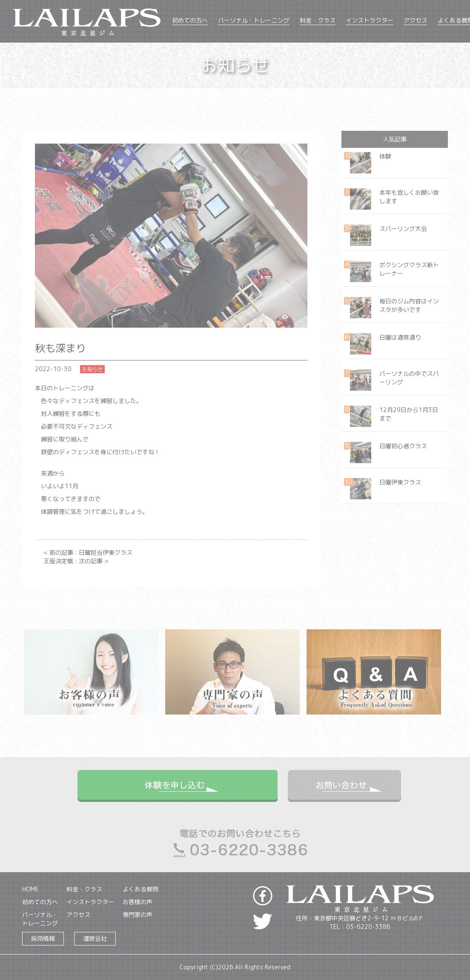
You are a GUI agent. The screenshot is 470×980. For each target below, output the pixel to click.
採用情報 (43, 938)
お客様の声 (138, 902)
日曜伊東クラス (400, 482)
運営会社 (95, 938)
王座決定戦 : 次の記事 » (76, 561)
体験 (385, 156)
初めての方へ (190, 20)
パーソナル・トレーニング (254, 20)
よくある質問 (140, 889)
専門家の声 (138, 915)
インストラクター (370, 20)
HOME (30, 889)
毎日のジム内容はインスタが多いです (409, 305)
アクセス (416, 20)
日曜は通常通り (400, 337)
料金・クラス (318, 20)
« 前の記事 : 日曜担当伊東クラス (88, 552)
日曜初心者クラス (403, 446)
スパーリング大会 (403, 229)
